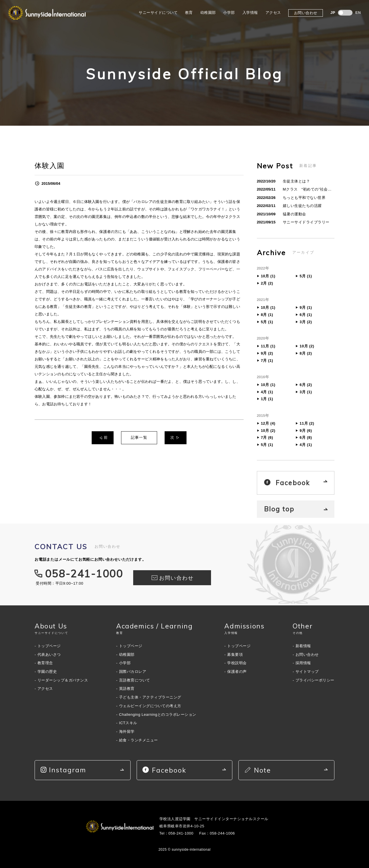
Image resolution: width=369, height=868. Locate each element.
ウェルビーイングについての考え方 (150, 706)
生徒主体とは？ (296, 181)
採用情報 (303, 663)
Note (258, 770)
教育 (189, 13)
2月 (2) (267, 283)
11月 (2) (307, 423)
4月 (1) (267, 392)
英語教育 (127, 689)
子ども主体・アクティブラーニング (150, 697)
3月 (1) (306, 392)
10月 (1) (268, 276)
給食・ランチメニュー (139, 740)
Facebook (287, 483)
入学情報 (250, 13)
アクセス (273, 13)
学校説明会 (237, 663)
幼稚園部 (208, 13)
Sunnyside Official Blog (184, 74)
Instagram (63, 770)
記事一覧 (139, 437)
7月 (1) (267, 360)
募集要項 (235, 655)
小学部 (229, 13)
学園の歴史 (47, 672)
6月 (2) (306, 385)
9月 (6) (306, 431)
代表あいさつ (49, 655)
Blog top (279, 509)
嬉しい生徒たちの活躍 (302, 206)
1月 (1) (267, 399)
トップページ (49, 646)
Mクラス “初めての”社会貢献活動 (307, 190)
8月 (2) (306, 353)
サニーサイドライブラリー (306, 222)
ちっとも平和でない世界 (304, 198)
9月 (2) (267, 353)
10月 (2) (307, 346)
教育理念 (45, 663)
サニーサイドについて (158, 13)
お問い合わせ (306, 13)
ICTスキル (128, 723)
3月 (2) (306, 322)
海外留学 (127, 732)
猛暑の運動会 (294, 214)
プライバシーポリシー (315, 680)
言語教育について (135, 680)
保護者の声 (237, 672)
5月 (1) (306, 276)
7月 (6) (267, 437)
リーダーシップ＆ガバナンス (63, 680)
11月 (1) (268, 346)
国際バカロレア (133, 672)
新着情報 (303, 646)
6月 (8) (306, 437)
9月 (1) (306, 307)
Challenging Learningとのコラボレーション (158, 714)
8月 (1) (267, 315)
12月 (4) (268, 423)
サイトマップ (307, 672)
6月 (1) (306, 315)
